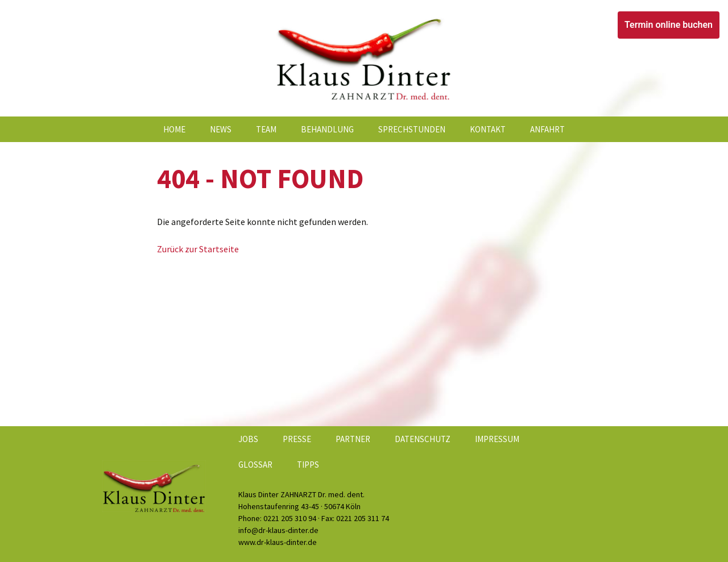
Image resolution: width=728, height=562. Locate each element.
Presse (297, 439)
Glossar (255, 465)
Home (174, 129)
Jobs (248, 439)
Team (266, 129)
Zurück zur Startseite (198, 249)
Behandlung (327, 129)
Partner (353, 439)
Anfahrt (547, 129)
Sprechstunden (412, 129)
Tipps (308, 465)
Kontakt (488, 129)
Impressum (497, 439)
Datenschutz (423, 439)
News (221, 129)
